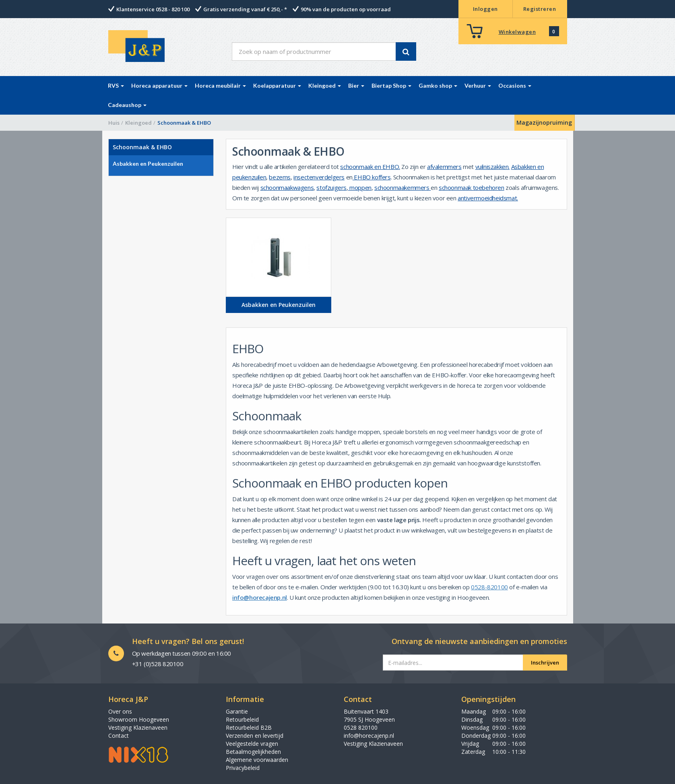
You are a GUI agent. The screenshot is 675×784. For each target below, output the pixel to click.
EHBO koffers (372, 177)
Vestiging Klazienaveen (138, 727)
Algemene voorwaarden (257, 760)
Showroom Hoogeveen (139, 719)
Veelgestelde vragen (252, 744)
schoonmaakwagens (287, 187)
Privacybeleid (243, 768)
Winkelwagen (517, 32)
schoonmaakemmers (403, 187)
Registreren (540, 9)
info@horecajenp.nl (260, 597)
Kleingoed (138, 123)
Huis (114, 123)
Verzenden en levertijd (255, 736)
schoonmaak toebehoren (472, 187)
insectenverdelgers (319, 177)
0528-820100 (489, 587)
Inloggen (485, 9)
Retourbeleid (242, 719)
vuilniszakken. (492, 167)
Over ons (120, 711)
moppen (360, 187)
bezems (280, 177)
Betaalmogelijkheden (253, 752)
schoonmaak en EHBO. (370, 167)
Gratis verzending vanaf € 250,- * (245, 9)
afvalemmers (444, 167)
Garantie (237, 711)
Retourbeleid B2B (249, 727)
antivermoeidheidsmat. (488, 198)
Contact (119, 736)
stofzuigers (331, 187)
